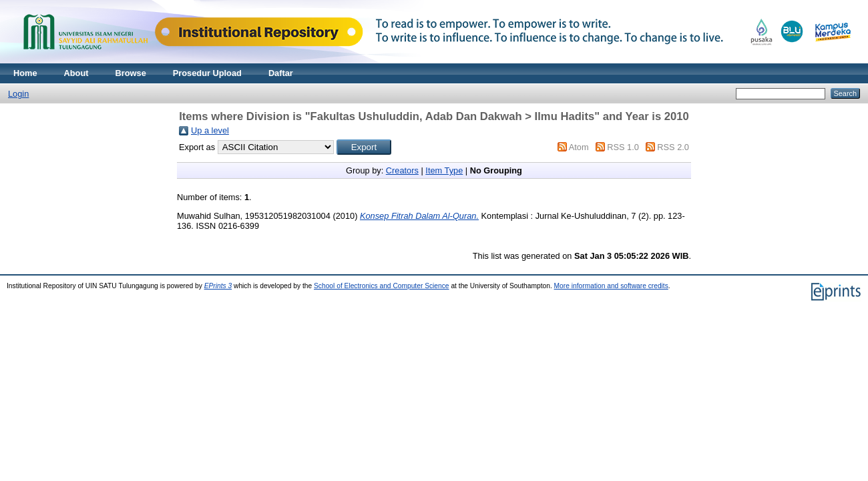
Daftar (281, 73)
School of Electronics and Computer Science (382, 286)
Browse (131, 73)
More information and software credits (611, 286)
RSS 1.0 (623, 147)
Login (18, 94)
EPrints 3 (218, 286)
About (76, 73)
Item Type (444, 170)
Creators (402, 170)
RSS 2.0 (673, 147)
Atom (579, 147)
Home (25, 73)
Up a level (210, 130)
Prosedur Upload (207, 73)
